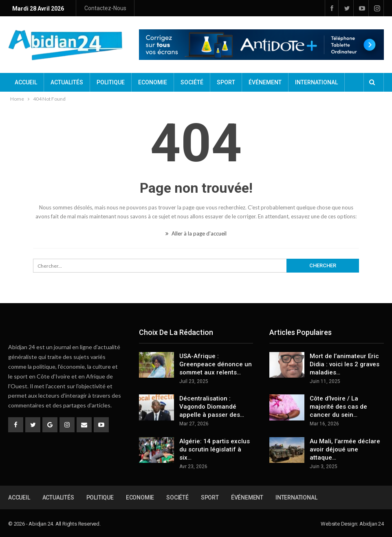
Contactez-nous (105, 8)
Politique (111, 82)
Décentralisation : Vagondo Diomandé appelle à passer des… (212, 407)
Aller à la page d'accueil (196, 233)
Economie (153, 82)
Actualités (67, 82)
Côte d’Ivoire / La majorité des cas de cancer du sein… (338, 407)
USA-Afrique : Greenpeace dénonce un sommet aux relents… (216, 364)
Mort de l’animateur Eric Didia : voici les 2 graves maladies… (345, 364)
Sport (226, 82)
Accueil (26, 82)
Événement (265, 82)
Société (192, 82)
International (316, 82)
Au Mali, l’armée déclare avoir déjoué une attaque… (345, 449)
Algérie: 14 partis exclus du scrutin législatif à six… (215, 449)
